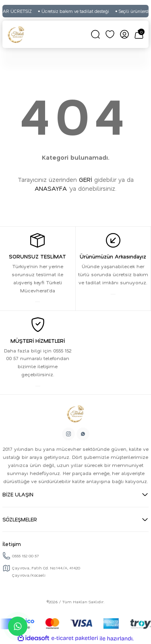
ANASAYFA (51, 188)
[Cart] (139, 34)
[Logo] (16, 34)
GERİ (86, 179)
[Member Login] (124, 34)
